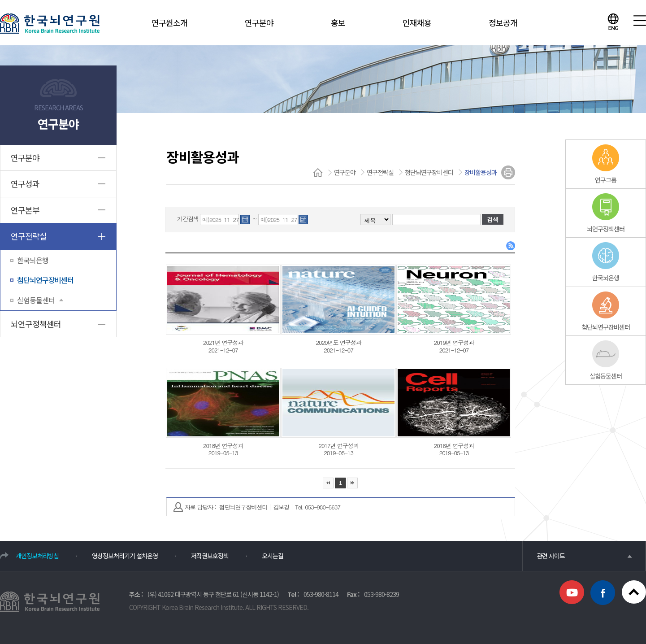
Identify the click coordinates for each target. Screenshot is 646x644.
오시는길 (273, 556)
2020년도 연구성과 (338, 342)
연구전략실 (29, 236)
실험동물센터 (40, 300)
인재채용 (417, 22)
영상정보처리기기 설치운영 (125, 556)
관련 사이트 (584, 556)
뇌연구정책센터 (36, 324)
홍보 (338, 22)
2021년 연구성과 (223, 342)
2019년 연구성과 (454, 342)
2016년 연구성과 (454, 446)
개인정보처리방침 (37, 556)
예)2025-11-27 (221, 220)
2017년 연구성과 (338, 446)
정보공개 (503, 22)
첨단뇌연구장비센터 (45, 280)
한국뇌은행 (33, 260)
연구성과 (25, 183)
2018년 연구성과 (223, 446)
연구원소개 (169, 22)
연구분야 (259, 22)
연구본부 (25, 210)
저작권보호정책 (210, 556)
